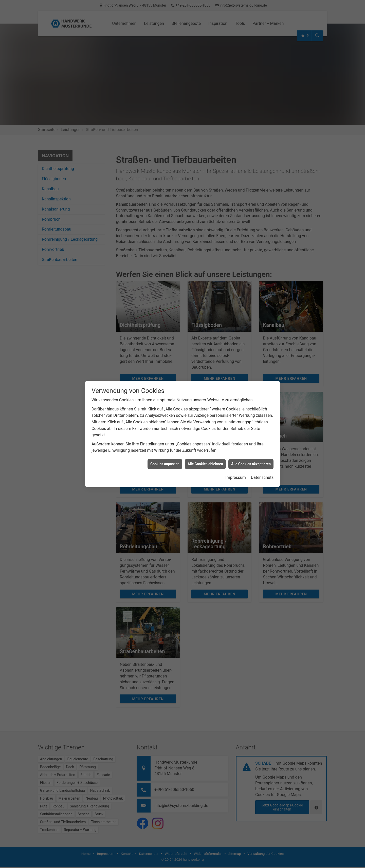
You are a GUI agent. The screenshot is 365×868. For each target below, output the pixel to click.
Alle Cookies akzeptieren (251, 464)
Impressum (236, 477)
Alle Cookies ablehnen (205, 464)
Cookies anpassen (165, 464)
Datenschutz (262, 477)
